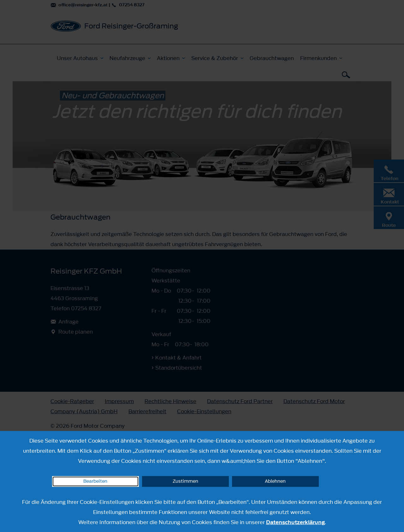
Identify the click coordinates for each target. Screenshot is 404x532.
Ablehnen (275, 481)
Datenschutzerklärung (295, 522)
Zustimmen (185, 481)
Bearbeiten (95, 481)
